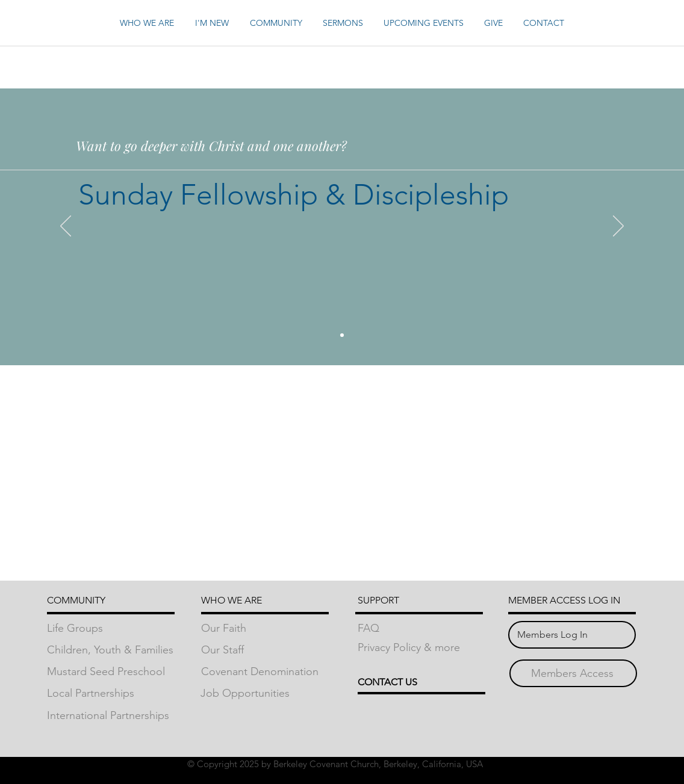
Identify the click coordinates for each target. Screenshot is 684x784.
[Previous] (66, 227)
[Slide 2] (342, 335)
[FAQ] (421, 628)
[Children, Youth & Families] (111, 650)
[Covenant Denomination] (265, 672)
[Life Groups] (111, 628)
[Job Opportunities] (264, 693)
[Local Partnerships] (111, 693)
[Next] (618, 227)
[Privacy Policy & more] (421, 648)
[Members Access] (572, 674)
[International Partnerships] (111, 716)
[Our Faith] (265, 628)
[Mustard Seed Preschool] (111, 672)
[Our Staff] (265, 650)
